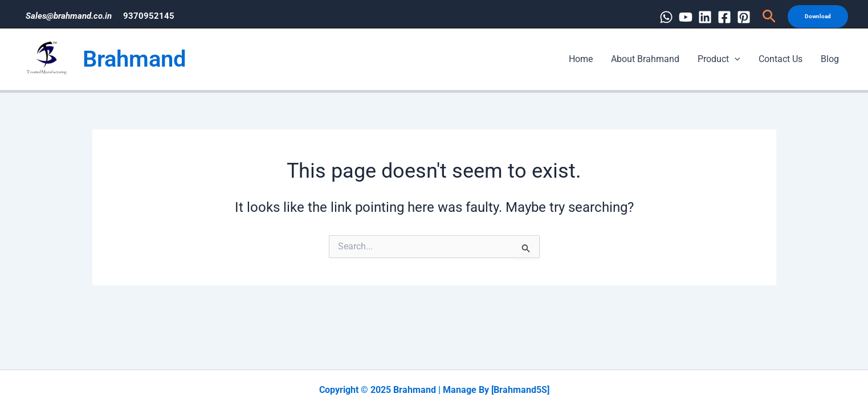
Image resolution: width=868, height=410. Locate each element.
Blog (830, 59)
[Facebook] (724, 17)
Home (581, 59)
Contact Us (781, 59)
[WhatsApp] (666, 17)
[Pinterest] (744, 17)
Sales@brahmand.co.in (69, 16)
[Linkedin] (705, 17)
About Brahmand (645, 59)
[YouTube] (686, 17)
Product (719, 59)
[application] (735, 59)
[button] (769, 17)
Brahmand (135, 59)
